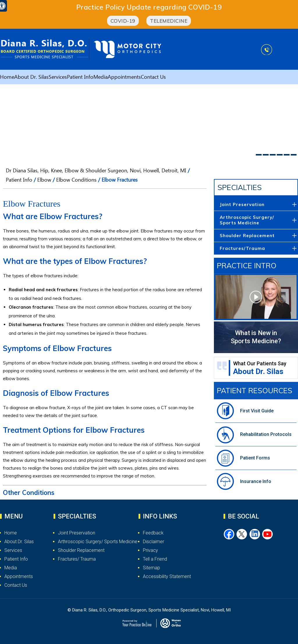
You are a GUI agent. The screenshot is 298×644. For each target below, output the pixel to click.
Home (7, 78)
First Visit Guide (257, 411)
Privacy (150, 550)
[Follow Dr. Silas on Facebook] (229, 534)
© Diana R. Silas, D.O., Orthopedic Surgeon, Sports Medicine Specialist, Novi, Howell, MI (149, 610)
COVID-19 (123, 21)
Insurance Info (256, 481)
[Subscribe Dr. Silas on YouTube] (268, 534)
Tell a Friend (155, 559)
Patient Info (80, 78)
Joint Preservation (242, 204)
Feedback (153, 533)
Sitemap (151, 568)
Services (58, 78)
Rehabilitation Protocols (266, 434)
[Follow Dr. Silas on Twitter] (242, 534)
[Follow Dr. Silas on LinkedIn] (255, 534)
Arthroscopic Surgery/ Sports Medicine (247, 220)
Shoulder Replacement (247, 236)
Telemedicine (169, 21)
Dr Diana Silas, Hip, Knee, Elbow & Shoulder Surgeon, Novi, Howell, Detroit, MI (96, 171)
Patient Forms (255, 458)
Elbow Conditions (76, 181)
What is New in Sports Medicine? (256, 337)
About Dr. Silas (31, 78)
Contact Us (153, 78)
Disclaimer (154, 542)
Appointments (124, 78)
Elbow (44, 181)
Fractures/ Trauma (77, 559)
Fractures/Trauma (242, 248)
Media (101, 78)
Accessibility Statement (167, 576)
